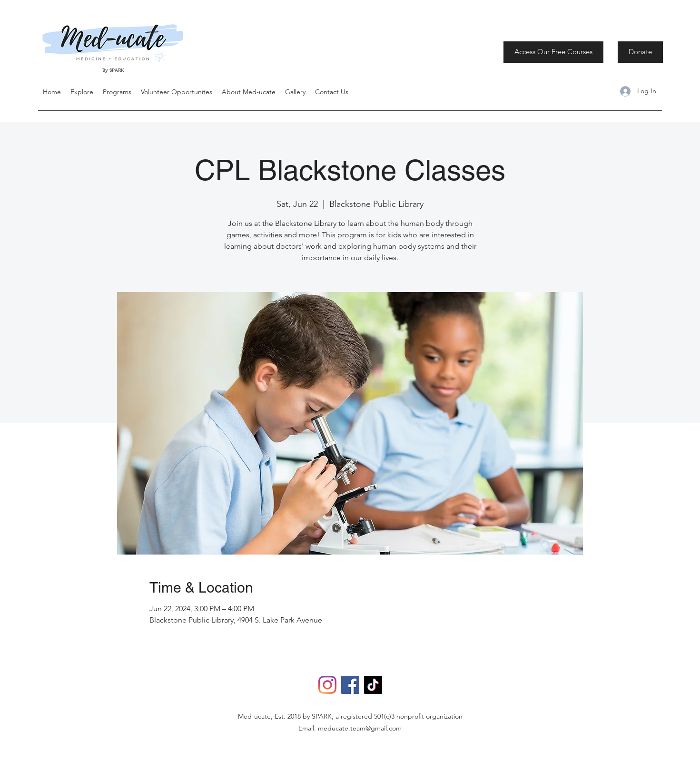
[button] (82, 92)
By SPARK (114, 70)
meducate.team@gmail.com (360, 728)
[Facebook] (350, 685)
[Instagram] (327, 685)
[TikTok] (373, 685)
